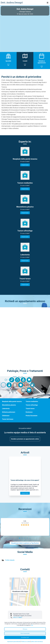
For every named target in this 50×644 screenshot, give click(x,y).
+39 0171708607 (18, 617)
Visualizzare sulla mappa (20, 591)
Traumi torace (30, 409)
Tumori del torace (8, 419)
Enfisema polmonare (9, 412)
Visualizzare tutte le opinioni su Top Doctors (25, 543)
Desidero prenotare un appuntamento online (25, 439)
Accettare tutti (25, 637)
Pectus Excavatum (32, 416)
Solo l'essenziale (25, 633)
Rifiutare (25, 629)
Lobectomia (6, 409)
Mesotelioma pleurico (9, 405)
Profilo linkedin (10, 560)
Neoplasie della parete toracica (12, 401)
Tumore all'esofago (32, 405)
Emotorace (29, 412)
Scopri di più (25, 165)
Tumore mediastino (32, 401)
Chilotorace (6, 416)
